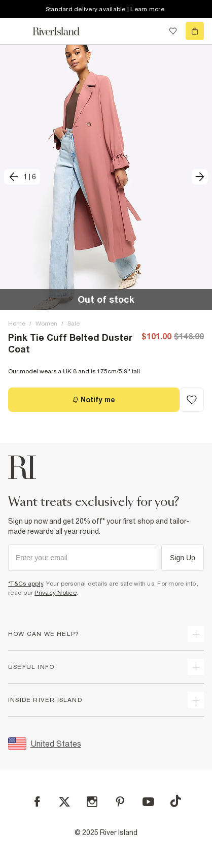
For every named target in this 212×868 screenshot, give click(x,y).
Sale (74, 324)
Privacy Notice (56, 593)
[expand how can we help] (196, 634)
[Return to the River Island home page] (63, 31)
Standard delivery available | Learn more (105, 9)
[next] (200, 177)
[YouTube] (148, 802)
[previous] (22, 177)
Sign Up (183, 558)
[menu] (17, 31)
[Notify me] (94, 400)
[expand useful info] (196, 667)
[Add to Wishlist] (192, 400)
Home (17, 324)
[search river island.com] (152, 31)
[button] (106, 177)
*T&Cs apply (26, 584)
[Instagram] (92, 802)
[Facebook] (37, 802)
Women (46, 324)
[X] (64, 802)
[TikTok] (175, 801)
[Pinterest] (120, 802)
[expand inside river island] (196, 700)
